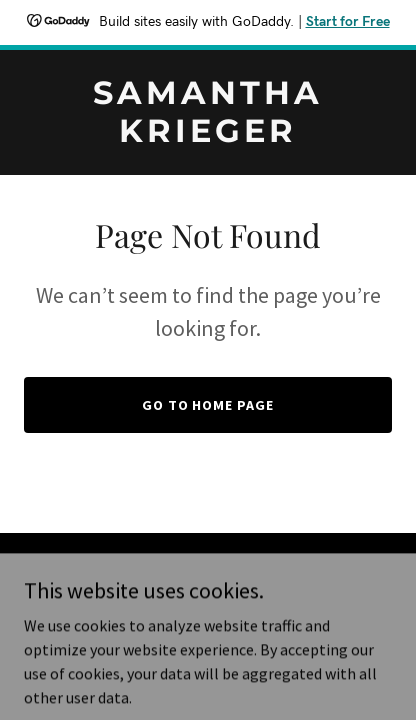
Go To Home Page (208, 405)
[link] (208, 136)
